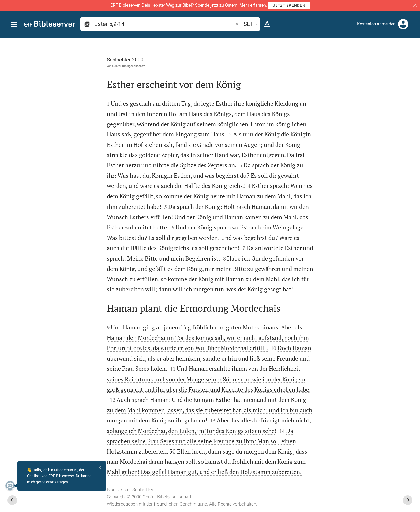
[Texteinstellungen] (267, 24)
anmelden (344, 88)
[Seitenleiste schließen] (303, 280)
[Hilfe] (411, 59)
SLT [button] (251, 24)
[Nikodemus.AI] (12, 486)
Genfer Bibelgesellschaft (69, 66)
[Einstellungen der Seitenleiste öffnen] (403, 59)
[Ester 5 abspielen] (363, 295)
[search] (164, 24)
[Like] (314, 59)
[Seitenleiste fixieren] (303, 42)
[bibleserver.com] (50, 25)
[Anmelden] (403, 24)
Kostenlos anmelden (376, 24)
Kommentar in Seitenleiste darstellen (355, 185)
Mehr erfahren (253, 5)
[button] (415, 5)
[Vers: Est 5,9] (347, 47)
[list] (363, 209)
